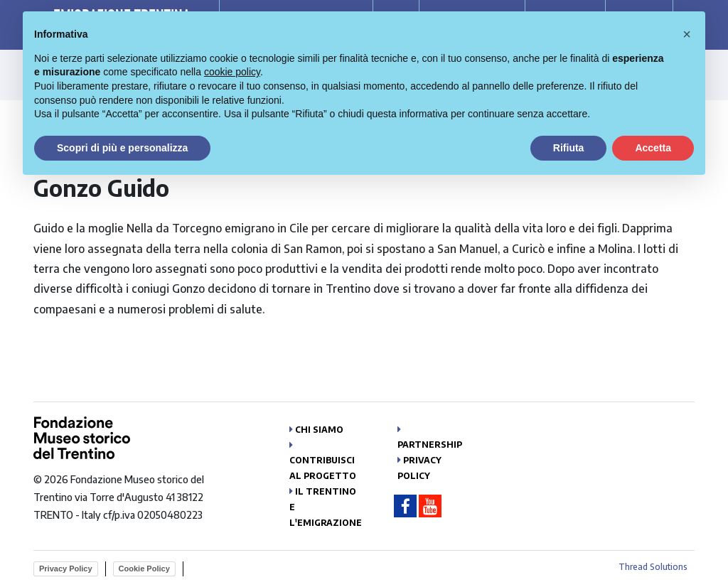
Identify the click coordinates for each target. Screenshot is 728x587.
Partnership (430, 445)
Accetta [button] (653, 148)
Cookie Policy (144, 569)
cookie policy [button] (232, 72)
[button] (687, 34)
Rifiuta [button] (569, 148)
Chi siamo (319, 430)
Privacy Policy (66, 569)
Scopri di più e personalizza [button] (122, 148)
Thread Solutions (653, 567)
